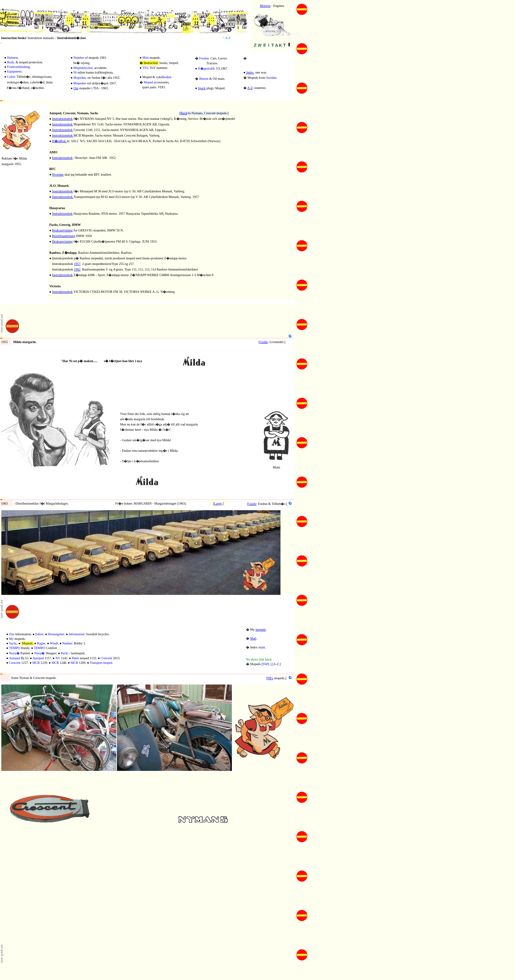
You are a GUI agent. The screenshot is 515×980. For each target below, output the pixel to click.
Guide (264, 342)
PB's (270, 678)
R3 (51, 247)
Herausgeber (56, 634)
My (11, 639)
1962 (77, 269)
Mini (146, 58)
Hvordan (58, 174)
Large (218, 503)
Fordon (204, 58)
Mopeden (80, 78)
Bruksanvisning (63, 230)
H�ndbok (60, 141)
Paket (76, 658)
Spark (202, 88)
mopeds (261, 630)
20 (51, 108)
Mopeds (27, 643)
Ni (75, 72)
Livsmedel (27, 336)
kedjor (167, 77)
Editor (39, 634)
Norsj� (14, 653)
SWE (266, 664)
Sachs (13, 643)
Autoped (14, 658)
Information (77, 634)
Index (250, 72)
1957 (77, 264)
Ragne (41, 643)
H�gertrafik (207, 68)
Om (76, 88)
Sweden (271, 78)
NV (58, 658)
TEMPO (14, 648)
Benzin (204, 79)
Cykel (11, 77)
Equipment (14, 71)
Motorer (265, 6)
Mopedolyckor (83, 68)
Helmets (13, 58)
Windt (54, 643)
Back (184, 113)
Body (11, 62)
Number (79, 58)
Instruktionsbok (63, 119)
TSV (145, 68)
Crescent (106, 658)
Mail (253, 638)
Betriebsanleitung (64, 236)
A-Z (250, 88)
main (262, 647)
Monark (55, 180)
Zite (12, 634)
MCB (36, 663)
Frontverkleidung (19, 67)
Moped (148, 82)
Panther (67, 643)
